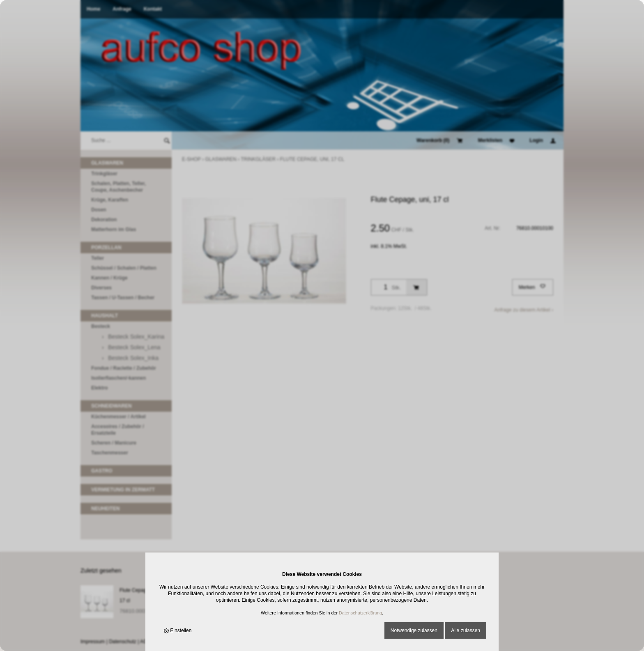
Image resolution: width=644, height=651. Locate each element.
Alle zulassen (466, 630)
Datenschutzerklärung (360, 613)
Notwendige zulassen (414, 630)
